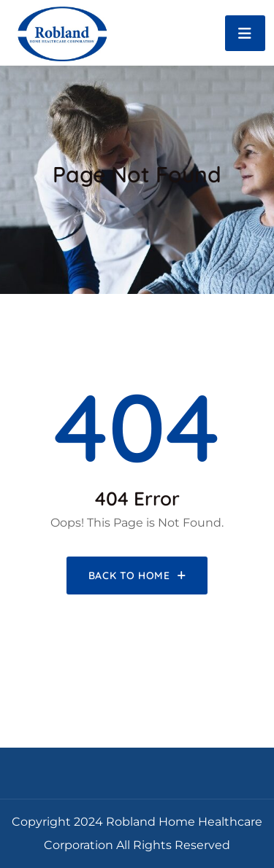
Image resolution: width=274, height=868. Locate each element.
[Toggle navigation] (245, 33)
